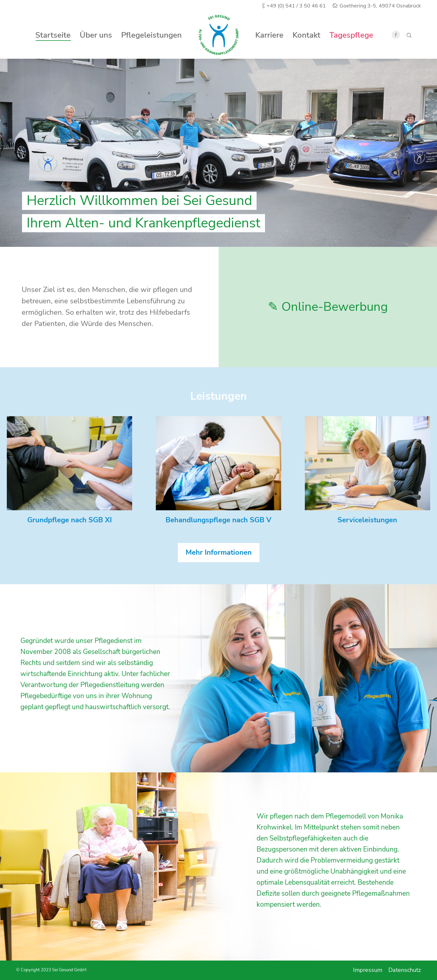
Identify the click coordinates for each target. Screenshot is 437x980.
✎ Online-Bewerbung (328, 307)
